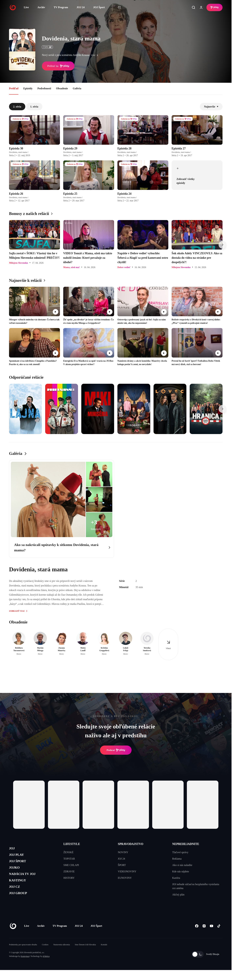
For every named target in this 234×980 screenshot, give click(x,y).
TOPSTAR (69, 859)
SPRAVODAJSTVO (131, 844)
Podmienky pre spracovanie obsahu (23, 955)
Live (26, 7)
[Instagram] (204, 936)
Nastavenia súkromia (62, 955)
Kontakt (104, 955)
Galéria (77, 88)
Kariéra (176, 878)
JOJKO (16, 872)
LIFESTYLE (72, 844)
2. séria (17, 107)
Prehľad (14, 88)
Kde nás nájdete (181, 871)
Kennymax (25, 966)
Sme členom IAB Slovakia (85, 955)
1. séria (34, 107)
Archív (41, 7)
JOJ (13, 849)
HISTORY (69, 878)
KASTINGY (20, 888)
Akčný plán (178, 895)
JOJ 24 (80, 7)
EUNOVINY (125, 878)
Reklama (177, 859)
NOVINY (123, 852)
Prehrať (116, 750)
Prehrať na (58, 66)
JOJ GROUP (21, 903)
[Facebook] (197, 936)
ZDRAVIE (69, 871)
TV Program (61, 7)
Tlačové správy (180, 852)
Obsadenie (62, 88)
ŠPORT (122, 865)
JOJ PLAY (19, 857)
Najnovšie (211, 107)
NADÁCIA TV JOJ (26, 880)
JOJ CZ (16, 896)
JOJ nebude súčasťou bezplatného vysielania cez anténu (196, 886)
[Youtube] (211, 936)
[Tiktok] (219, 936)
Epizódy (28, 88)
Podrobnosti (44, 88)
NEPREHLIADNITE (186, 844)
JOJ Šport (99, 7)
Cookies (45, 955)
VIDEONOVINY (127, 871)
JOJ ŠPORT (20, 865)
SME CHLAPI (71, 865)
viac (95, 55)
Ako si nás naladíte (182, 865)
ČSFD (47, 47)
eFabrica (46, 966)
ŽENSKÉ (68, 852)
